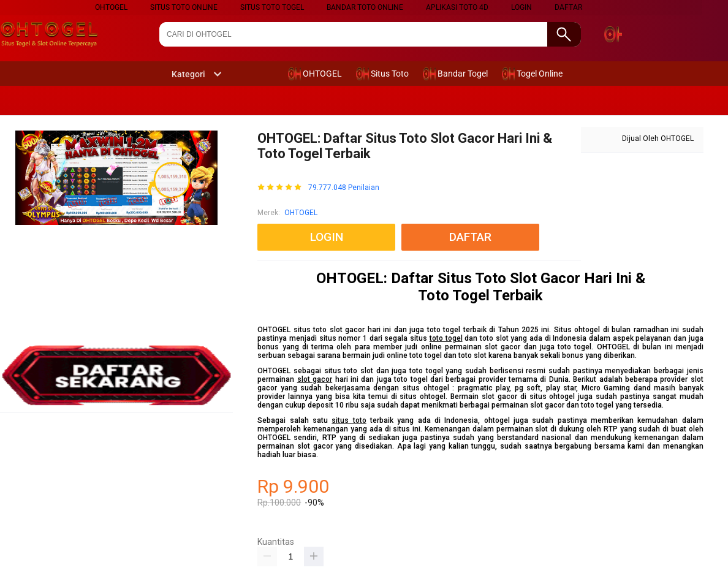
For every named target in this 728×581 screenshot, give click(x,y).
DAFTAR (568, 7)
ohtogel (111, 7)
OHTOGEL (301, 213)
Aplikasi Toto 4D (457, 7)
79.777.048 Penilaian (344, 188)
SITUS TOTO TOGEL (272, 7)
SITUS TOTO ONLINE (184, 7)
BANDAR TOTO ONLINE (365, 7)
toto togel (446, 338)
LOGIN (521, 7)
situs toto (349, 420)
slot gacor (315, 379)
